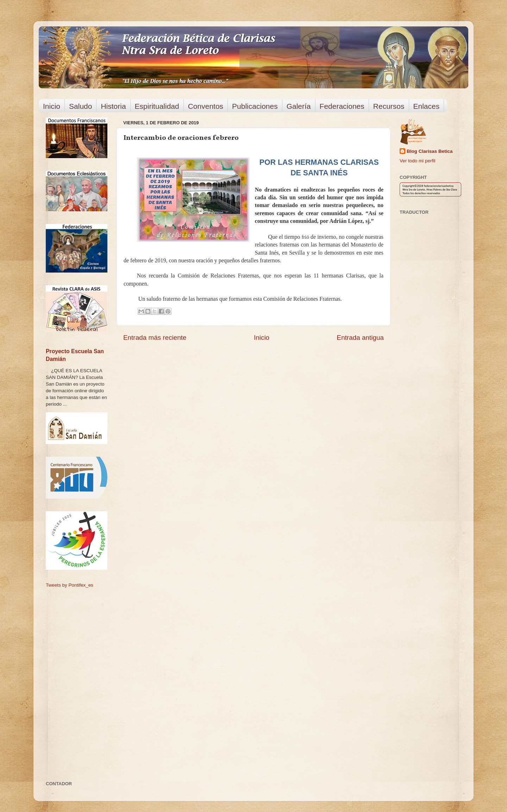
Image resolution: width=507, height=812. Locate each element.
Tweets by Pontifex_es (70, 585)
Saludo (80, 106)
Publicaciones (255, 106)
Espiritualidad (157, 106)
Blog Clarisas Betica (430, 151)
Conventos (206, 106)
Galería (299, 106)
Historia (113, 106)
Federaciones (342, 106)
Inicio (52, 106)
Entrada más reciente (155, 338)
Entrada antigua (360, 338)
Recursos (389, 106)
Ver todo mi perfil (417, 161)
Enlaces (427, 106)
